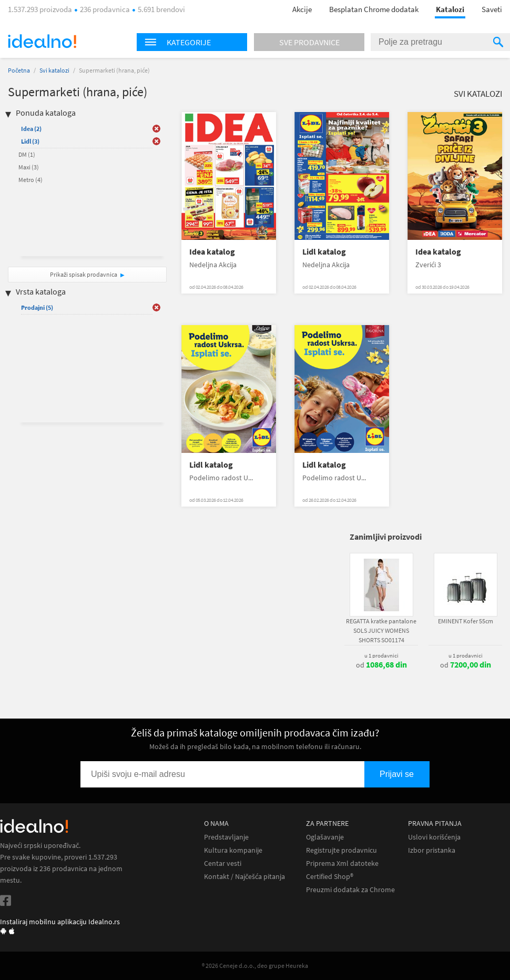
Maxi (29, 167)
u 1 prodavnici (381, 655)
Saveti (492, 9)
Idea (31, 129)
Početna (19, 70)
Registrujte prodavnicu (341, 850)
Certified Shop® (330, 877)
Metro (30, 180)
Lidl (30, 141)
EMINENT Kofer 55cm (466, 621)
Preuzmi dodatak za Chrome (350, 890)
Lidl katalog (324, 252)
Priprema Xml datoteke (342, 863)
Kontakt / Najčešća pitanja (244, 877)
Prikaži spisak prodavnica (84, 274)
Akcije (302, 9)
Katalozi (450, 9)
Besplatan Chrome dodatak (374, 9)
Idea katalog (212, 252)
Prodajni (37, 307)
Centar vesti (223, 863)
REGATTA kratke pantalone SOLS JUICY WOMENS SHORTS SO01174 (381, 630)
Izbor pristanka (432, 850)
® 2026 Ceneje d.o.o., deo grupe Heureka (255, 966)
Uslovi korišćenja (434, 837)
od (381, 665)
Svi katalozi (54, 70)
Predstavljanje (226, 837)
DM (27, 154)
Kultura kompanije (233, 850)
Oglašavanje (325, 837)
